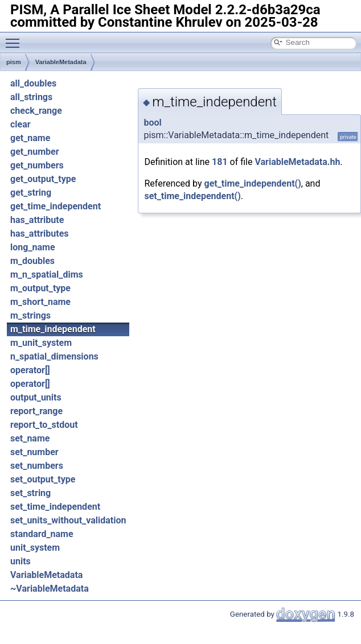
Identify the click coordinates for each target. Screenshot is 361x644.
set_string (30, 493)
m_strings (30, 315)
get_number (35, 152)
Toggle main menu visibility (15, 38)
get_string (31, 193)
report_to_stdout (44, 425)
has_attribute (37, 220)
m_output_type (40, 288)
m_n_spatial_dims (47, 274)
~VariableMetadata (50, 589)
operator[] (30, 370)
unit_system (35, 548)
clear (20, 124)
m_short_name (40, 302)
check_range (36, 111)
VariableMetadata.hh (297, 162)
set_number (34, 452)
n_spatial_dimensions (54, 356)
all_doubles (33, 83)
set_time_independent (55, 507)
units (20, 561)
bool (152, 123)
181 (220, 162)
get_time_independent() (253, 183)
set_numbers (37, 466)
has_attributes (40, 234)
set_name (30, 438)
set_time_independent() (192, 196)
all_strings (31, 97)
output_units (36, 397)
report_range (36, 411)
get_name (30, 138)
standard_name (42, 534)
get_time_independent (56, 206)
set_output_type (43, 479)
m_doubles (32, 261)
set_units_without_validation (68, 520)
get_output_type (43, 179)
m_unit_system (41, 343)
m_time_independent (53, 329)
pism (14, 62)
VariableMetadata (61, 62)
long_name (33, 247)
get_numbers (37, 165)
